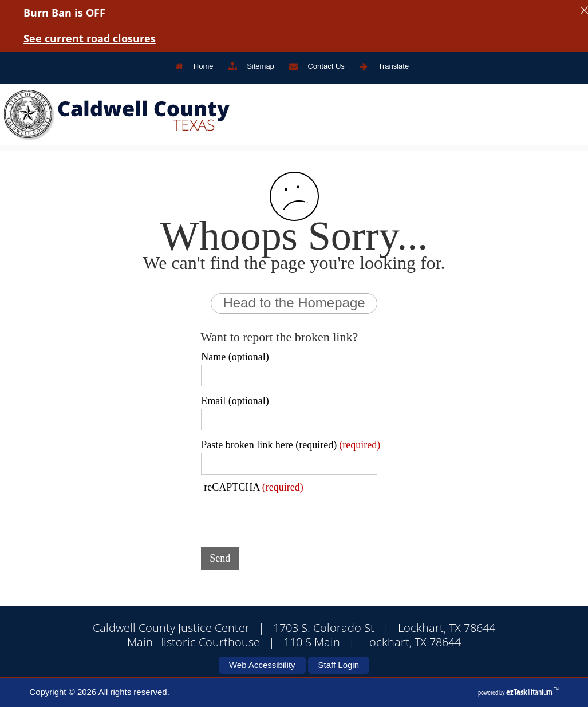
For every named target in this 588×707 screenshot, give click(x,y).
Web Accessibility (262, 665)
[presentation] (288, 516)
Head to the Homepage (294, 303)
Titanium (530, 692)
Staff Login (339, 665)
